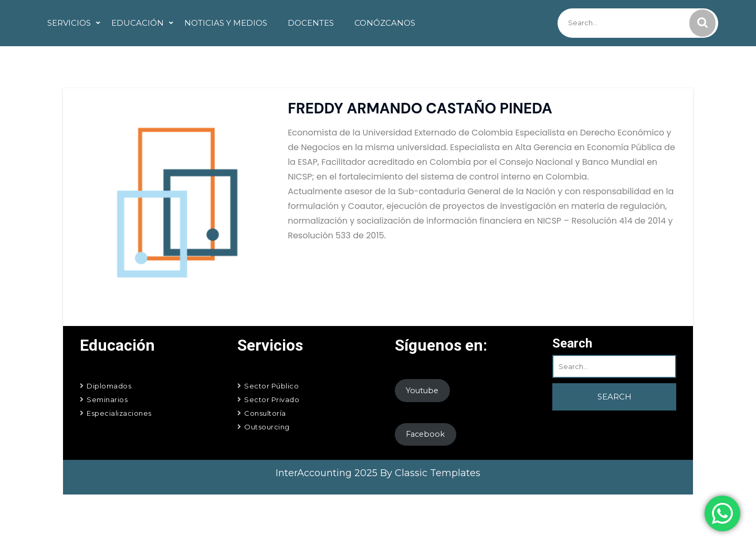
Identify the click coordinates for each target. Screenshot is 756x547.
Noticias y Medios (226, 23)
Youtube (422, 391)
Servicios (69, 23)
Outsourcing (267, 427)
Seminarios (107, 399)
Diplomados (109, 386)
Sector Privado (272, 399)
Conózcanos (385, 23)
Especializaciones (119, 413)
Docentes (311, 23)
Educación (138, 23)
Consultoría (265, 413)
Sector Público (271, 386)
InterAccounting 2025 (328, 473)
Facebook (425, 434)
